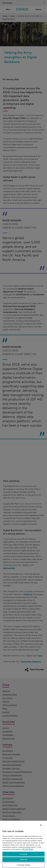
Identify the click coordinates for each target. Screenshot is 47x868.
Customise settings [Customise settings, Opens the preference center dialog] (23, 865)
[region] (23, 844)
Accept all (23, 854)
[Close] (41, 825)
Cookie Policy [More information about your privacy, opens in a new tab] (28, 849)
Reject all (23, 860)
